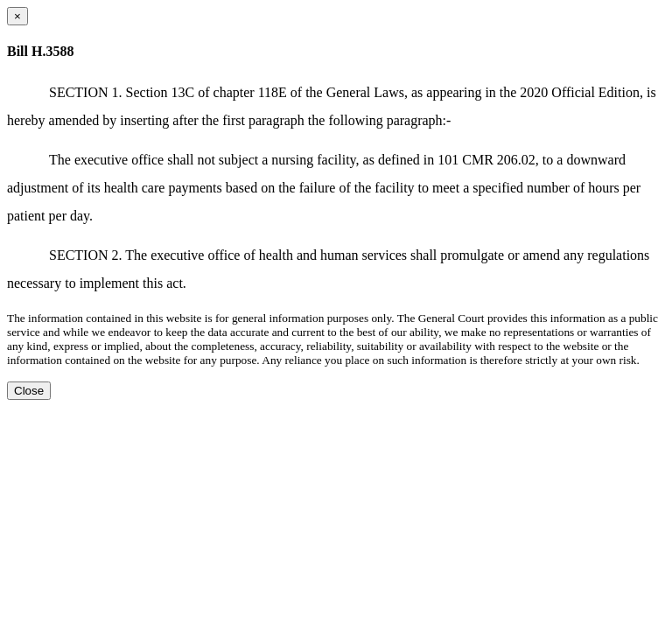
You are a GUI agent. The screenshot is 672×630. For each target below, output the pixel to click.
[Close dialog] (17, 16)
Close (29, 391)
